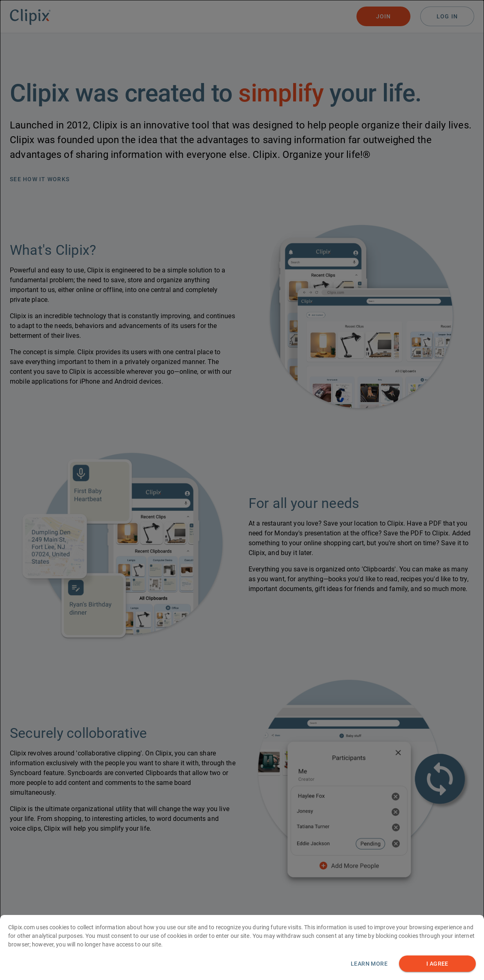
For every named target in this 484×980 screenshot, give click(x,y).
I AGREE (437, 964)
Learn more (369, 964)
